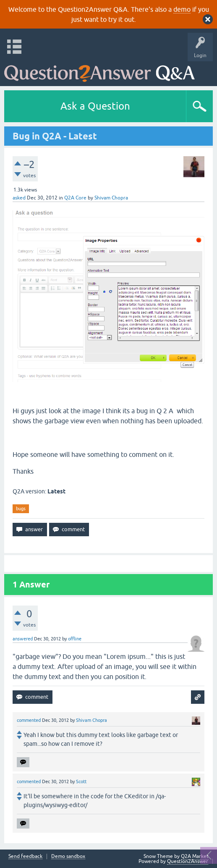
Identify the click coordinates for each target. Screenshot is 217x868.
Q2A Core (75, 198)
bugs (21, 509)
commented (29, 720)
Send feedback (25, 856)
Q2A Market (195, 856)
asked (19, 198)
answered (23, 639)
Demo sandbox (68, 856)
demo (182, 9)
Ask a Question (95, 106)
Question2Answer (188, 861)
